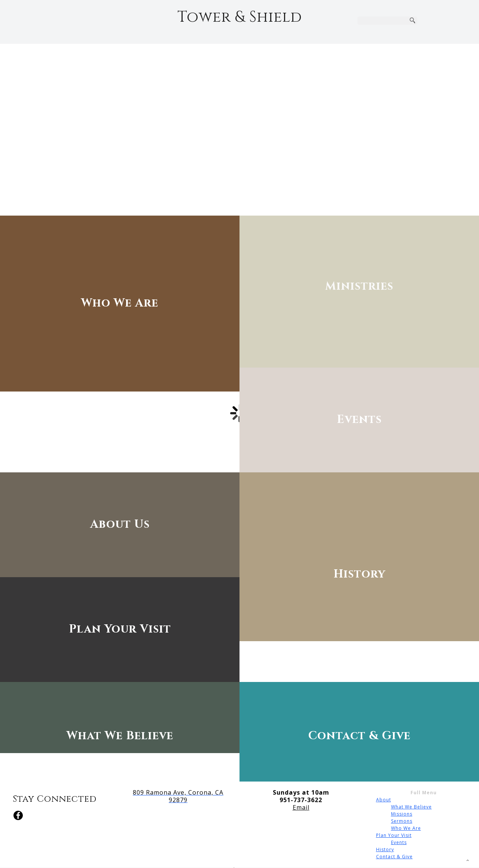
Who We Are (406, 828)
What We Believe (411, 807)
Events (399, 842)
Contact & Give (394, 857)
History (385, 849)
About (384, 800)
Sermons (402, 821)
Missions (402, 814)
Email (301, 807)
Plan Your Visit (394, 835)
